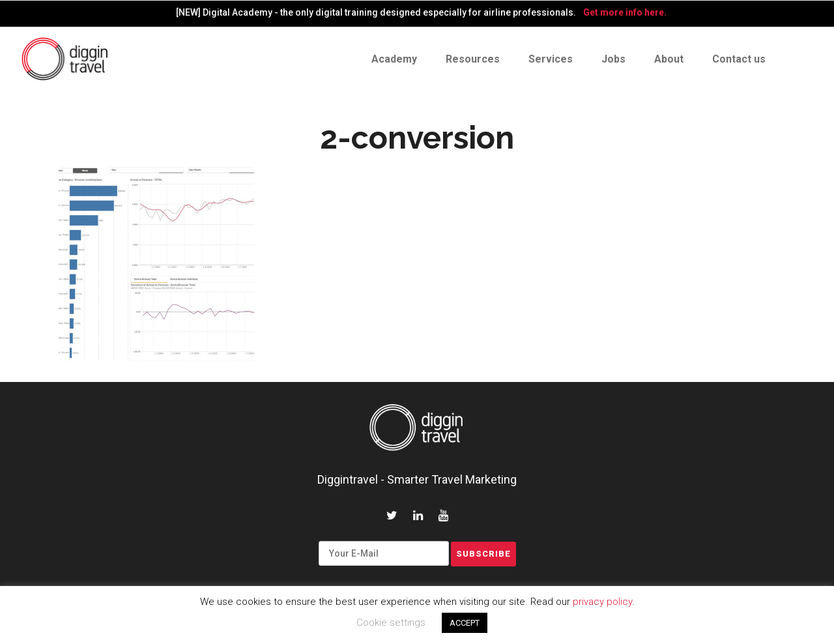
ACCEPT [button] (465, 623)
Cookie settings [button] (391, 622)
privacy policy (602, 602)
